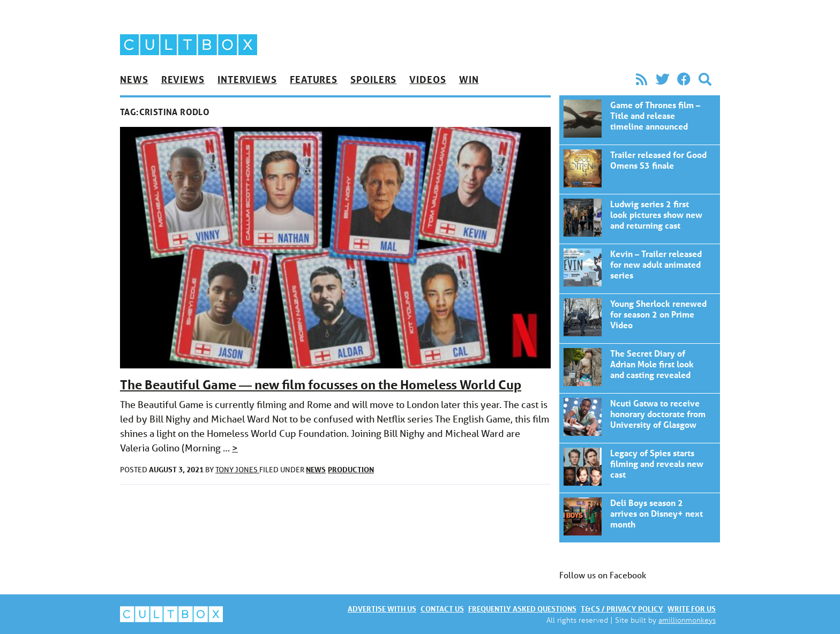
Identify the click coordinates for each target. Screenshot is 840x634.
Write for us (692, 609)
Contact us (442, 609)
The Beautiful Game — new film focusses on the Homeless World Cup (321, 385)
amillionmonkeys (687, 620)
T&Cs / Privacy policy (622, 609)
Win (469, 79)
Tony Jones (237, 470)
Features (314, 79)
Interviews (247, 79)
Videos (427, 79)
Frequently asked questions (522, 609)
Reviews (183, 79)
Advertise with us (382, 609)
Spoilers (373, 79)
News (134, 79)
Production (351, 469)
